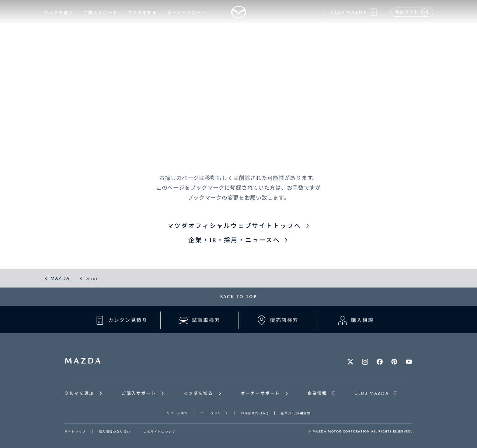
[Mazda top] (238, 12)
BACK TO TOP (239, 297)
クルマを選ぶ (59, 13)
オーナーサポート (187, 13)
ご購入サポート (100, 13)
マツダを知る (142, 13)
